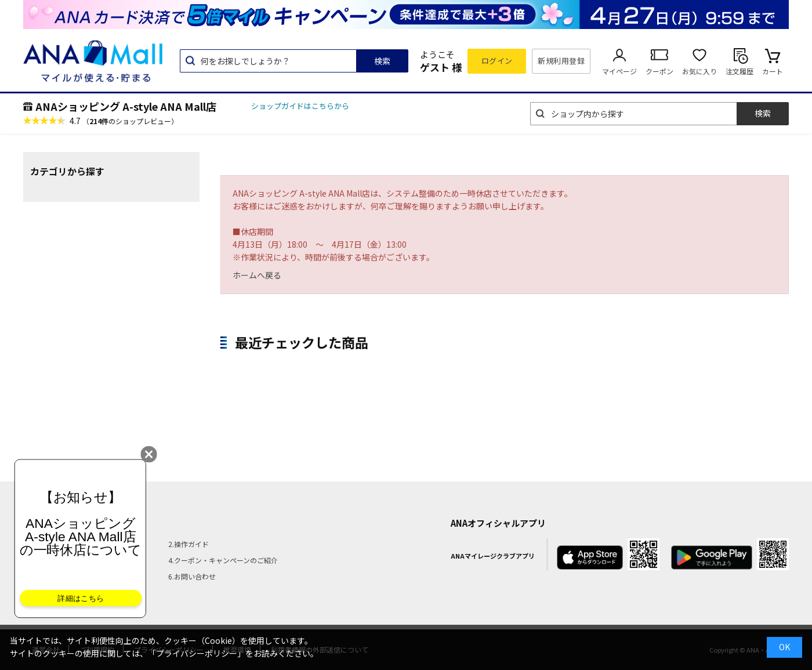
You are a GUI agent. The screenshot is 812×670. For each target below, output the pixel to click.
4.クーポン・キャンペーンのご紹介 (223, 560)
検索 (382, 61)
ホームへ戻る (257, 275)
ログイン (497, 61)
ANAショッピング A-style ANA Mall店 (126, 106)
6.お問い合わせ (192, 576)
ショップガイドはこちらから (300, 106)
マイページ (619, 71)
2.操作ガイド (188, 544)
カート (773, 71)
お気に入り (699, 71)
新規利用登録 (561, 61)
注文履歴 (739, 71)
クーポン (659, 71)
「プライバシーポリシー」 (197, 653)
